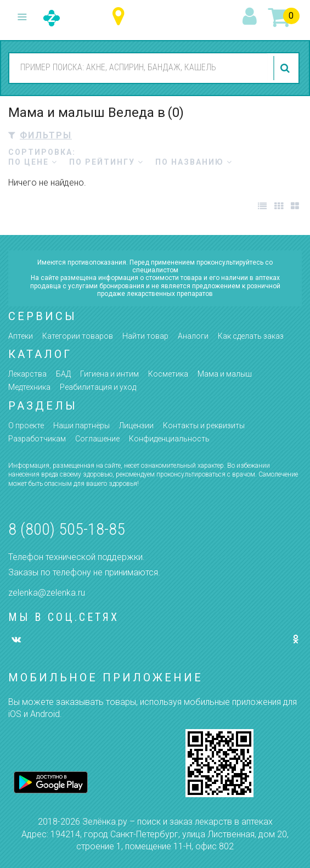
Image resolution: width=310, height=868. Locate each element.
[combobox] (139, 68)
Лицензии (136, 425)
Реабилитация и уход (98, 387)
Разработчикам (37, 439)
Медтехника (29, 387)
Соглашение (97, 439)
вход (251, 17)
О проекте (26, 425)
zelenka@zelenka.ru (47, 593)
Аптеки (21, 336)
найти (286, 68)
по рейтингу (106, 162)
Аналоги (193, 336)
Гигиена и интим (109, 374)
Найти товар (145, 336)
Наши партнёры (81, 425)
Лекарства (27, 374)
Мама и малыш (225, 374)
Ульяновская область (121, 17)
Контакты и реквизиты (204, 425)
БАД (63, 374)
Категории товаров (78, 336)
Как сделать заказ (251, 336)
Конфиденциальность (169, 439)
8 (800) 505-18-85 (67, 529)
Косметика (168, 374)
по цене (33, 162)
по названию (194, 162)
